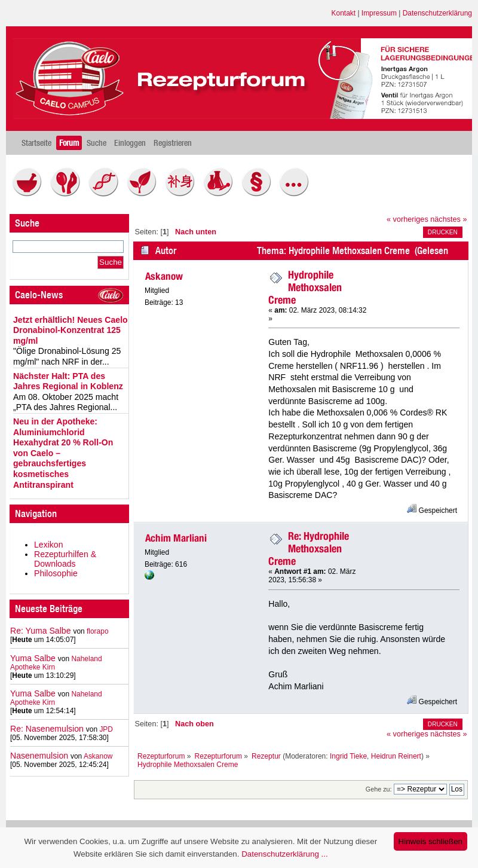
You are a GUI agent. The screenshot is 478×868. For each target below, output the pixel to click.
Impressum (379, 13)
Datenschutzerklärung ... (284, 854)
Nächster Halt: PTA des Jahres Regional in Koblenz (68, 381)
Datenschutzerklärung (437, 13)
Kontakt (344, 13)
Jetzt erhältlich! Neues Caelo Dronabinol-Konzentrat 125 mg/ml (71, 330)
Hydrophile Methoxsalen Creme (305, 287)
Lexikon (49, 545)
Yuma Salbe (33, 658)
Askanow (98, 756)
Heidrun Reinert (396, 756)
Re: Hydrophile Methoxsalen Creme (309, 548)
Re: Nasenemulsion (47, 729)
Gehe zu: (379, 789)
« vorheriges (407, 219)
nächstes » (448, 219)
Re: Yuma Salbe (40, 631)
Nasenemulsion (39, 756)
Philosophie (56, 573)
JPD (106, 729)
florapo (98, 631)
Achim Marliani (176, 538)
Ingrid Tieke (348, 756)
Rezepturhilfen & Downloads (65, 559)
